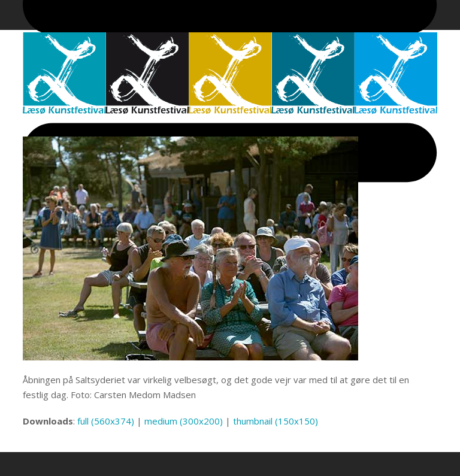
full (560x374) (106, 421)
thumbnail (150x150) (276, 421)
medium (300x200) (184, 421)
